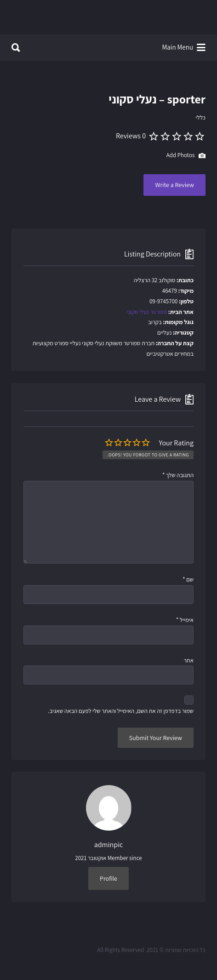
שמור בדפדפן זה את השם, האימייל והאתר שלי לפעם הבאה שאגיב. (121, 711)
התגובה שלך (178, 475)
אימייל (185, 620)
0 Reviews (131, 136)
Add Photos (186, 156)
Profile (108, 878)
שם (188, 579)
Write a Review (174, 185)
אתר (189, 660)
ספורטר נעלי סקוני (147, 312)
